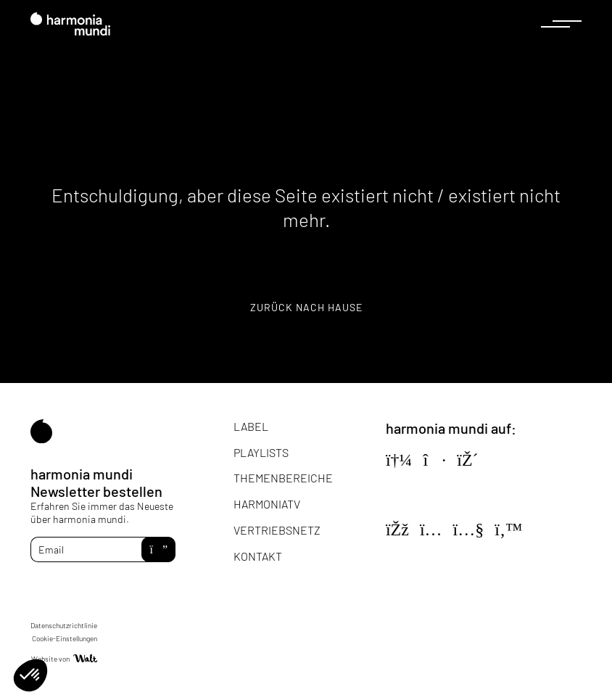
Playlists (261, 452)
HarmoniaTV (267, 504)
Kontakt (258, 556)
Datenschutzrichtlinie (64, 625)
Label (251, 426)
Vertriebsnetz (277, 530)
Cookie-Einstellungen (65, 638)
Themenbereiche (283, 478)
